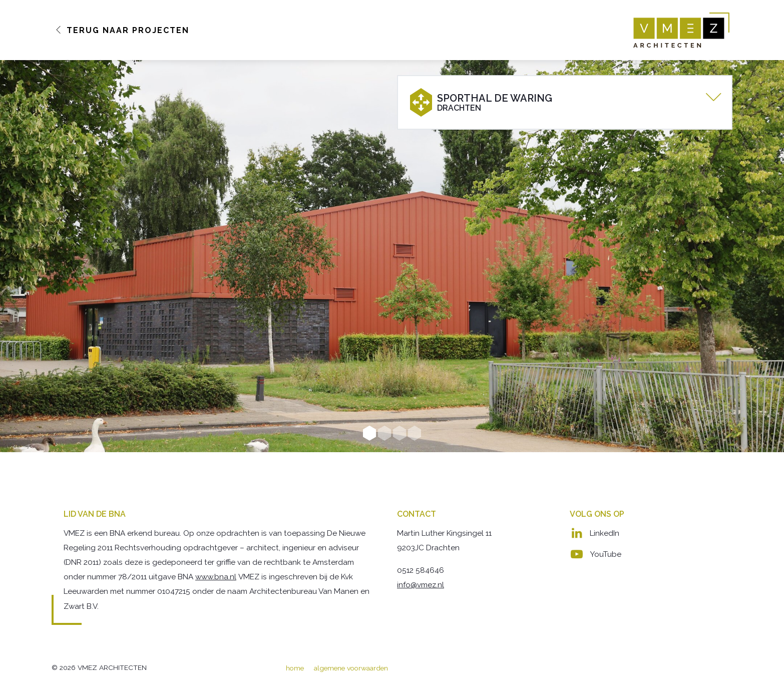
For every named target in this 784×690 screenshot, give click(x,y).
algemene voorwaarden (351, 668)
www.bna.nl (216, 577)
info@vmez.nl (421, 585)
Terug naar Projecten (122, 30)
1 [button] (369, 433)
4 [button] (415, 433)
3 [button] (400, 433)
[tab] (565, 102)
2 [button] (384, 433)
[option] (392, 256)
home (295, 668)
